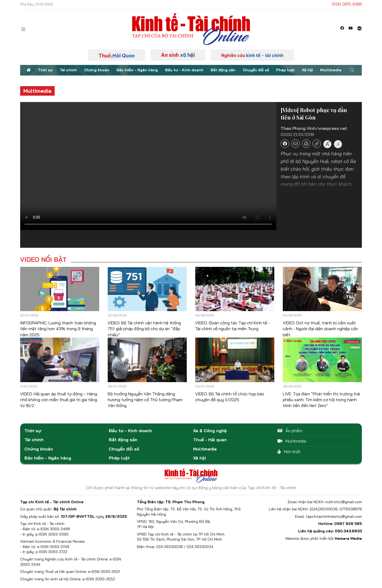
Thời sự (45, 70)
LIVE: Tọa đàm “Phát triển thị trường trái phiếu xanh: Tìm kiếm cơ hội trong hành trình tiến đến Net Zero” (321, 400)
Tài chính (68, 70)
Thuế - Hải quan (210, 440)
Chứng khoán (97, 70)
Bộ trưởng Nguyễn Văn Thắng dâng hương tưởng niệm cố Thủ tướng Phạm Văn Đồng (145, 400)
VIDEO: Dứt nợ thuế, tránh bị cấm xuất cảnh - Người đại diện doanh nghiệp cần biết (320, 329)
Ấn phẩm (290, 431)
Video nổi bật (43, 259)
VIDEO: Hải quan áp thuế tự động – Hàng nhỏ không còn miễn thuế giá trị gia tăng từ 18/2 (59, 400)
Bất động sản (223, 70)
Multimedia (331, 70)
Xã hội (307, 70)
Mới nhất (289, 452)
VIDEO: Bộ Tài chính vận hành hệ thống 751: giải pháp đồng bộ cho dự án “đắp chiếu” (144, 329)
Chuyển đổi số (256, 70)
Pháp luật (285, 70)
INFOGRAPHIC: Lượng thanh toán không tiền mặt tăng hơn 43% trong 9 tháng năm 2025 (58, 329)
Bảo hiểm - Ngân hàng (137, 70)
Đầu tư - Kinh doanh (184, 70)
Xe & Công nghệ (210, 431)
